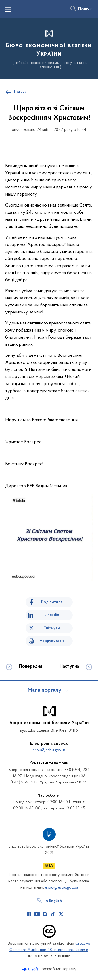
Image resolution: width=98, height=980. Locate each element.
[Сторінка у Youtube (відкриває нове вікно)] (37, 914)
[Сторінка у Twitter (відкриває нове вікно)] (61, 914)
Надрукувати (52, 641)
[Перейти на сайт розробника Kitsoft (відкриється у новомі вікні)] (30, 969)
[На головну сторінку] (49, 48)
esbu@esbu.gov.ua (49, 750)
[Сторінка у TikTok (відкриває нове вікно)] (53, 914)
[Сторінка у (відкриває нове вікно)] (69, 914)
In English (53, 901)
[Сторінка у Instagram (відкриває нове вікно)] (45, 914)
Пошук (85, 9)
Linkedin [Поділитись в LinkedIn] (52, 615)
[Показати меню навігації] (8, 9)
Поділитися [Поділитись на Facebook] (52, 602)
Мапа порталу (45, 690)
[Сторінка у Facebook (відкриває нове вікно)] (29, 914)
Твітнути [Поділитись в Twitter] (52, 628)
